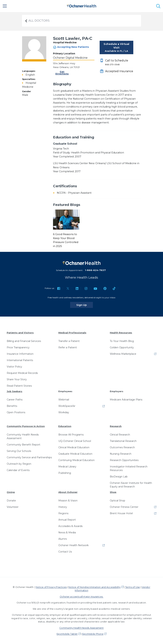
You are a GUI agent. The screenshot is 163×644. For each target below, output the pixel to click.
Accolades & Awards (70, 526)
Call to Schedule (119, 62)
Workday (64, 412)
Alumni (63, 539)
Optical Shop (118, 501)
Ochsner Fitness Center (124, 507)
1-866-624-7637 (95, 270)
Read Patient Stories (19, 386)
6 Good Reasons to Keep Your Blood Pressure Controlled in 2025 (66, 240)
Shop (113, 492)
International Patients (20, 360)
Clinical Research (120, 435)
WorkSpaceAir (67, 406)
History (63, 507)
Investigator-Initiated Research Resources (129, 468)
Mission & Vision (68, 501)
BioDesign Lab (119, 477)
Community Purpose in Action (26, 426)
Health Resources (121, 333)
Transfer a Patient (69, 341)
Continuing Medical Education (76, 460)
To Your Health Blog (122, 341)
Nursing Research (121, 454)
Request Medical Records (22, 373)
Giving (11, 492)
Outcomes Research (122, 447)
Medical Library (67, 467)
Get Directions (62, 73)
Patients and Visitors (20, 333)
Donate (11, 501)
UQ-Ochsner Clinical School (75, 441)
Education (65, 426)
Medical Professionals (72, 333)
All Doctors (37, 21)
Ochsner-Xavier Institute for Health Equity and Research (131, 485)
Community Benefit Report (23, 445)
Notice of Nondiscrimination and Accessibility (94, 587)
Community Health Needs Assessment (23, 436)
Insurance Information (20, 354)
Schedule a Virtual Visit (116, 48)
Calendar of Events (18, 470)
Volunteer (13, 507)
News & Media (67, 532)
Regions (63, 513)
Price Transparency (18, 347)
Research (116, 426)
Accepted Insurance (119, 71)
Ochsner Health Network (73, 545)
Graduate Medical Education (75, 454)
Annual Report (67, 520)
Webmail (64, 400)
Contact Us (65, 552)
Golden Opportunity (122, 347)
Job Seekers (15, 391)
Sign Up (85, 305)
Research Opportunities (124, 460)
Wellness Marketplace (123, 354)
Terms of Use (133, 587)
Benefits (12, 406)
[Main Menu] (5, 6)
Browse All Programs (71, 435)
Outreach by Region (19, 464)
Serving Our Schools (19, 451)
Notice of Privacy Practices (51, 587)
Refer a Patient (68, 347)
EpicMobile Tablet (67, 634)
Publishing (65, 473)
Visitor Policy (14, 367)
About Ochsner (68, 492)
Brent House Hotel (121, 513)
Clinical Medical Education (74, 447)
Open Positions (16, 412)
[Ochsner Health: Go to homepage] (81, 5)
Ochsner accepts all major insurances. (82, 597)
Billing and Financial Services (24, 341)
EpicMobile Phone (93, 634)
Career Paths (15, 400)
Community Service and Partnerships (29, 457)
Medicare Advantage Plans (126, 400)
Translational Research (123, 441)
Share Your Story (17, 379)
